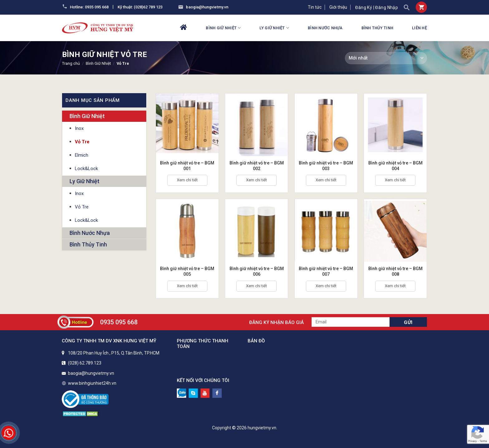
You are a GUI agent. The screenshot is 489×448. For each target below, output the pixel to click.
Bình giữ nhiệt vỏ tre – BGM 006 (257, 271)
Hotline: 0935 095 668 (89, 7)
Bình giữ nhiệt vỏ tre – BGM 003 (326, 166)
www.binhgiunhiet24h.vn (92, 383)
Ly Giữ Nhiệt (274, 28)
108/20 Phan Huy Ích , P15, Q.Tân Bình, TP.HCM (114, 353)
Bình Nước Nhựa (325, 28)
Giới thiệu (338, 7)
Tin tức (315, 7)
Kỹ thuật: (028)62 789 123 (140, 7)
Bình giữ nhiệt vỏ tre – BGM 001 (187, 166)
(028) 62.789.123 (85, 363)
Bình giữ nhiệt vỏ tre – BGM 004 (395, 166)
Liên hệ (419, 28)
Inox (79, 128)
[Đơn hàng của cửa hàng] (386, 58)
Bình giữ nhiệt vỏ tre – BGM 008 (395, 271)
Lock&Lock (86, 169)
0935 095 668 (119, 322)
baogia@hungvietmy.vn (207, 7)
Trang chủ (71, 63)
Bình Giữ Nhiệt (223, 28)
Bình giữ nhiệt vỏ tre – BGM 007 (326, 271)
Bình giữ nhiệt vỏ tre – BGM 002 (257, 166)
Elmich (82, 155)
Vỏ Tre (82, 142)
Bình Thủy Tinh (378, 28)
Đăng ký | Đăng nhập (377, 7)
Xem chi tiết (187, 180)
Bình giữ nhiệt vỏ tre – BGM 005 (187, 271)
